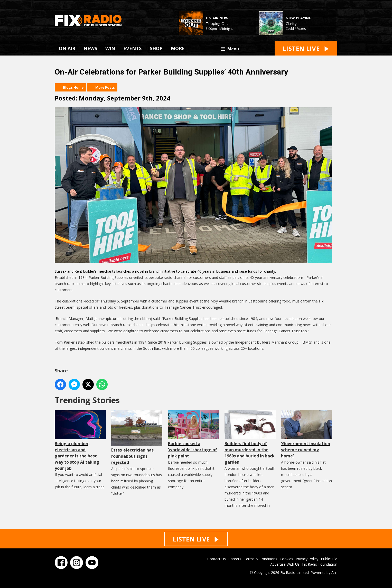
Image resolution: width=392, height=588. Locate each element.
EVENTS (132, 48)
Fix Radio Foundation (320, 564)
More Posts (105, 87)
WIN (110, 48)
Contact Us (217, 559)
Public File (329, 559)
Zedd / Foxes (296, 29)
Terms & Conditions (260, 559)
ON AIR (67, 48)
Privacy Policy (307, 559)
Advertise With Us (285, 564)
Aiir (334, 572)
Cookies (286, 559)
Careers (235, 559)
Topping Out (217, 23)
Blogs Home (73, 87)
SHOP (156, 48)
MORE (178, 48)
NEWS (90, 48)
